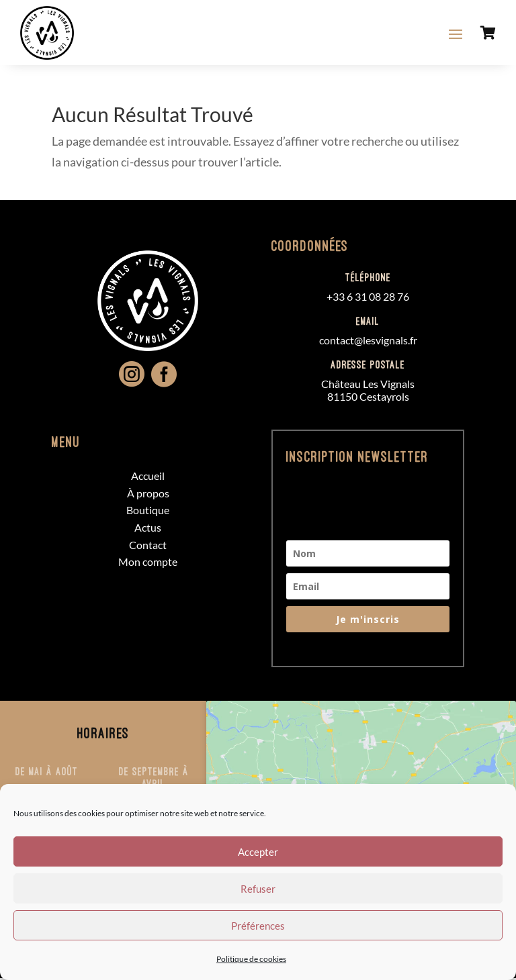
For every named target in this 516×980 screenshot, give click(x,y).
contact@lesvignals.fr (368, 342)
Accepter (258, 852)
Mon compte (148, 563)
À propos (148, 495)
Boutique (148, 512)
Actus (148, 529)
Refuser (258, 889)
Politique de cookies (251, 959)
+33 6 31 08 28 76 (368, 298)
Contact (148, 547)
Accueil (148, 478)
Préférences (258, 926)
